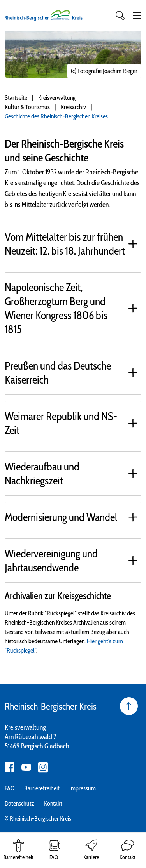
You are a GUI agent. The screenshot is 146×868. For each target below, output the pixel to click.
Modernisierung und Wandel (61, 517)
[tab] (73, 244)
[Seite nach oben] (129, 706)
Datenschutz (19, 803)
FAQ (10, 788)
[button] (137, 16)
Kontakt (53, 803)
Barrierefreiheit (42, 788)
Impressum (83, 788)
